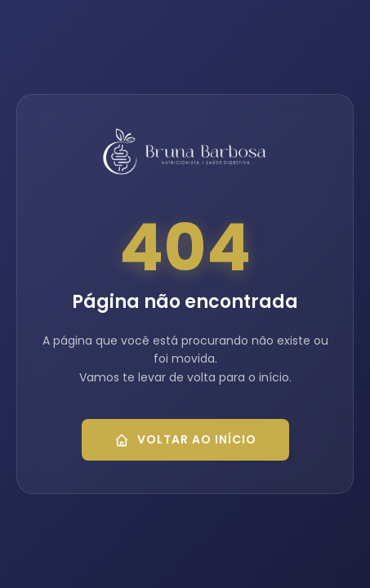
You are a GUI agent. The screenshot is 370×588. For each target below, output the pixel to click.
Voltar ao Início (185, 439)
